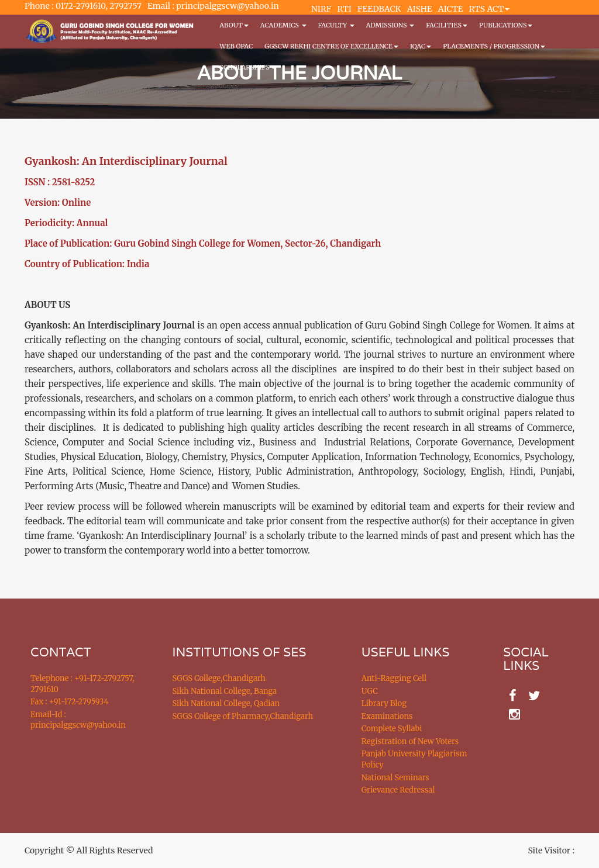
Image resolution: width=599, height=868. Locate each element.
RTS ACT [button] (490, 9)
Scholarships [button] (247, 67)
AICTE (451, 9)
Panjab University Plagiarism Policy (414, 759)
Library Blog (384, 703)
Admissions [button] (390, 25)
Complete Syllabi (392, 729)
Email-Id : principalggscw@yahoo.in (78, 720)
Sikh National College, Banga (225, 691)
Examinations (387, 716)
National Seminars (395, 778)
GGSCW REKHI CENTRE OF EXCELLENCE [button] (331, 46)
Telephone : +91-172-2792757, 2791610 (82, 684)
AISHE (420, 9)
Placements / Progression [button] (494, 46)
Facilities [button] (447, 25)
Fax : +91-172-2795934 (69, 702)
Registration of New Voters (410, 741)
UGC (370, 691)
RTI (344, 9)
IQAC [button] (421, 46)
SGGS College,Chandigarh (219, 678)
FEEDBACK (379, 9)
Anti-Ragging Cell (394, 678)
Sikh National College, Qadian (226, 703)
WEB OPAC (236, 46)
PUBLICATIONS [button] (506, 25)
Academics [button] (283, 25)
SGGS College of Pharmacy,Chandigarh (243, 716)
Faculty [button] (336, 25)
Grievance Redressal (398, 790)
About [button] (234, 25)
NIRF (321, 9)
